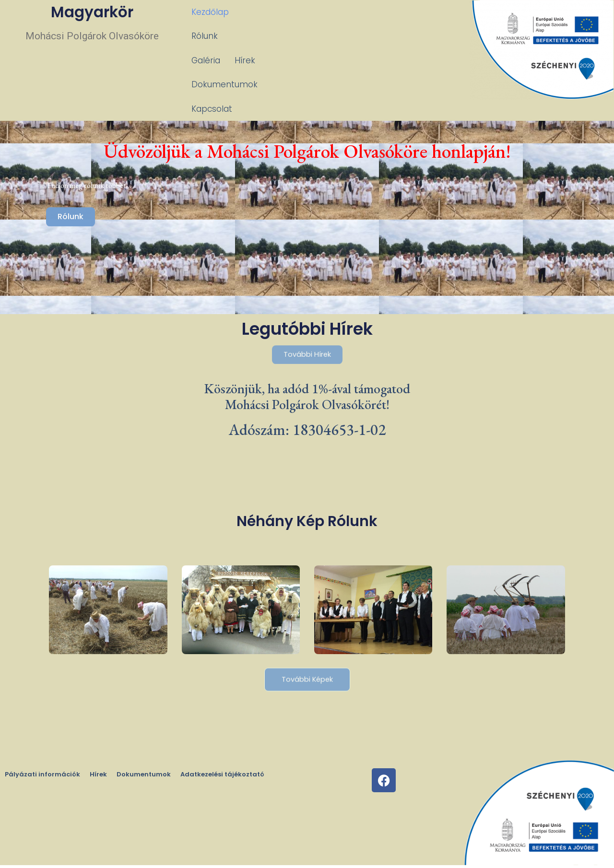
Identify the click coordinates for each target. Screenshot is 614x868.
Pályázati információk (42, 778)
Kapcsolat (212, 36)
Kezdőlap (210, 12)
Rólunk (256, 12)
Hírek (337, 12)
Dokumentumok (395, 12)
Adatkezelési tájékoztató (222, 778)
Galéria (298, 12)
